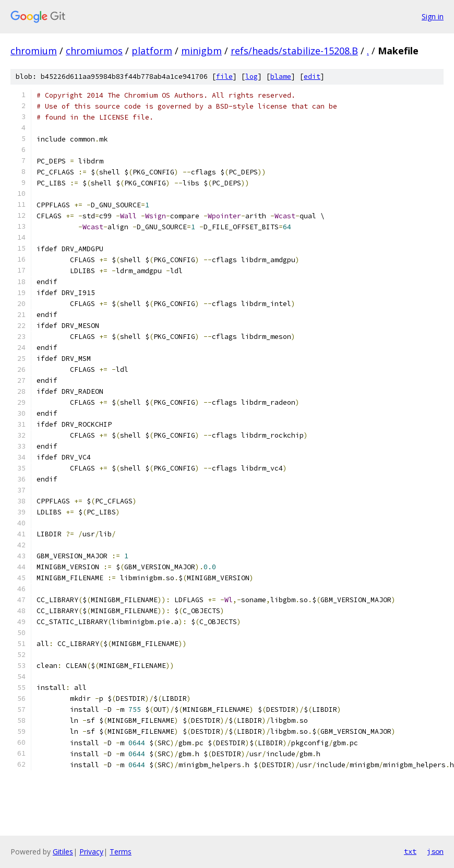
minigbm (201, 51)
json (435, 851)
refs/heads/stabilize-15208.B (294, 51)
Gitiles (63, 852)
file (224, 77)
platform (152, 51)
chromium (34, 51)
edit (312, 77)
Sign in (433, 16)
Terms (121, 852)
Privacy (91, 852)
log (252, 77)
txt (410, 851)
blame (281, 77)
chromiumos (94, 51)
